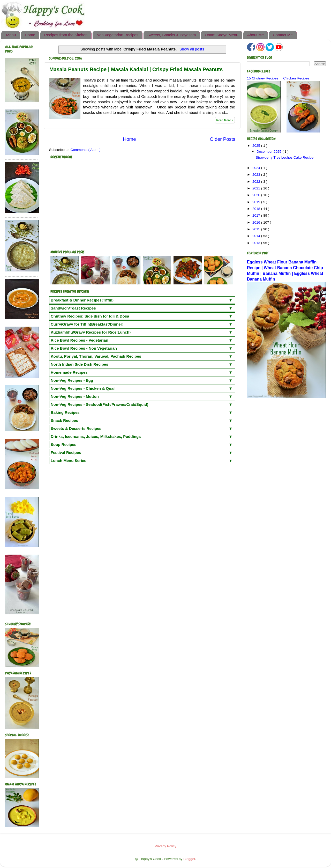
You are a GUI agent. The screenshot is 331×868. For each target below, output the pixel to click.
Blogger (189, 859)
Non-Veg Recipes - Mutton (75, 396)
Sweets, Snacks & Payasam (172, 35)
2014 (257, 236)
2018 (257, 209)
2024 (257, 168)
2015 (257, 229)
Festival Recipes (66, 453)
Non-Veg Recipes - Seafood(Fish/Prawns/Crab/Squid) (100, 404)
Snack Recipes (64, 420)
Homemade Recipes (69, 372)
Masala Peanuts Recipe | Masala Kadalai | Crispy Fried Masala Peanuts (136, 69)
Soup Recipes (63, 444)
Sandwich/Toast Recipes (73, 308)
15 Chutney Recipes (263, 78)
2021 (257, 188)
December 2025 (269, 152)
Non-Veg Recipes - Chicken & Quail (83, 388)
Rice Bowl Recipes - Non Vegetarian (84, 348)
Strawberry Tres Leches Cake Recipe (285, 157)
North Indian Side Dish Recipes (80, 364)
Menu (11, 35)
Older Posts (223, 139)
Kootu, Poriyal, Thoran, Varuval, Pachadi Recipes (96, 356)
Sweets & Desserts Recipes (76, 428)
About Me (255, 35)
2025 (257, 146)
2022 (257, 182)
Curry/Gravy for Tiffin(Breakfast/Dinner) (87, 324)
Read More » (225, 120)
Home (30, 35)
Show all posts (192, 49)
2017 (257, 215)
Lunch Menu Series (69, 461)
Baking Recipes (65, 412)
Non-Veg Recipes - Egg (72, 380)
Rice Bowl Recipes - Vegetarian (80, 340)
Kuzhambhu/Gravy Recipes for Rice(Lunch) (91, 332)
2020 (257, 195)
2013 (257, 243)
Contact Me (283, 35)
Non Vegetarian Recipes (117, 35)
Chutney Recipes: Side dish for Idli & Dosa (90, 316)
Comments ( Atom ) (86, 150)
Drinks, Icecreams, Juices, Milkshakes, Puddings (96, 436)
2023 (257, 175)
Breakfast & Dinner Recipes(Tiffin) (82, 300)
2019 (257, 202)
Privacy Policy (165, 846)
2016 (257, 222)
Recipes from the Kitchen (66, 35)
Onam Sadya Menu (221, 35)
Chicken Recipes (296, 78)
